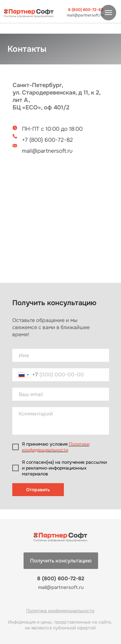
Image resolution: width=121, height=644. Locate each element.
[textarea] (61, 421)
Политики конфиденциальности (56, 447)
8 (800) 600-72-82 (86, 10)
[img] (29, 13)
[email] (61, 394)
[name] (61, 355)
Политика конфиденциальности (60, 611)
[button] (61, 561)
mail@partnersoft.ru (85, 15)
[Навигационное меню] (108, 13)
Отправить (38, 490)
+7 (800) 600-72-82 (47, 140)
